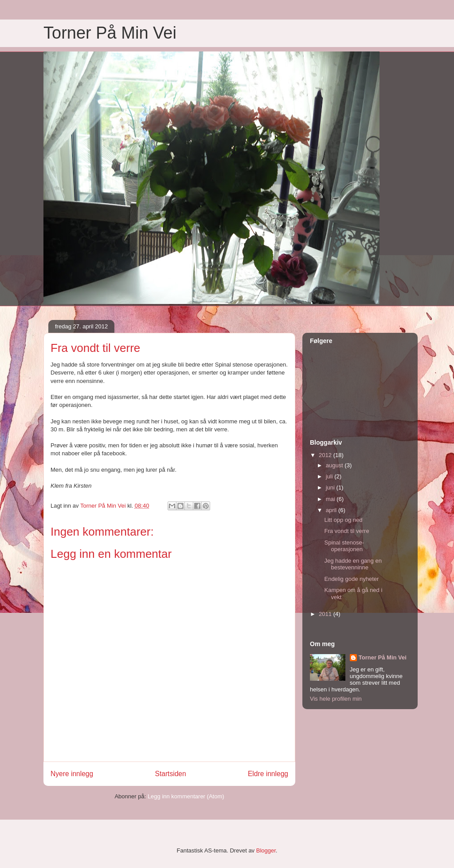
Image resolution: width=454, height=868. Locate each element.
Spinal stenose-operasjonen (344, 546)
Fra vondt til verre (346, 531)
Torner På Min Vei (110, 33)
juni (331, 487)
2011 (326, 614)
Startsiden (170, 774)
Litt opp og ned (343, 520)
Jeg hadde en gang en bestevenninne (353, 564)
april (332, 510)
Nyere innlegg (72, 774)
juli (330, 476)
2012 (326, 455)
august (335, 465)
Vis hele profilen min (336, 699)
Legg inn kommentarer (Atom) (186, 796)
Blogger (266, 850)
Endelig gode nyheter (351, 579)
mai (331, 499)
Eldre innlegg (268, 774)
